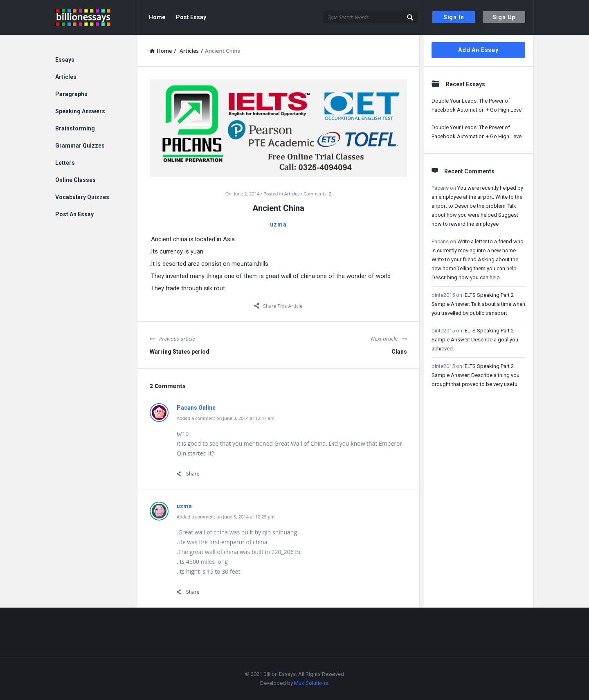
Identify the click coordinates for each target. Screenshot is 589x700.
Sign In (454, 17)
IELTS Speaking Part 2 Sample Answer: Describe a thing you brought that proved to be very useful (475, 375)
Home (157, 17)
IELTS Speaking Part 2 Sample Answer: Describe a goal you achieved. (475, 340)
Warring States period (180, 352)
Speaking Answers (80, 111)
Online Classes (75, 180)
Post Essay (191, 17)
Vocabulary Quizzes (82, 197)
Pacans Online (196, 408)
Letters (65, 163)
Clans (399, 352)
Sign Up (504, 17)
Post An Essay (74, 214)
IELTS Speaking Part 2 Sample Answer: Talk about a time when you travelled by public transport (478, 304)
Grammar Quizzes (80, 146)
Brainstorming (75, 128)
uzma (278, 224)
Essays (65, 60)
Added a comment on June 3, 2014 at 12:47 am (226, 418)
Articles (292, 194)
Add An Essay (478, 50)
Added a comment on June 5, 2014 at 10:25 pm (226, 517)
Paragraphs (71, 94)
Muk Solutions (311, 683)
